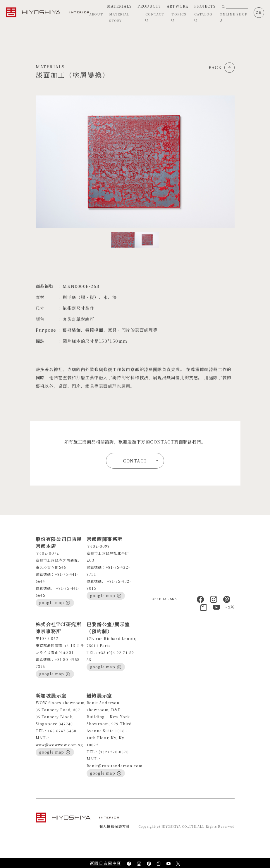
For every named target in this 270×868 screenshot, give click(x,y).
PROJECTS (205, 6)
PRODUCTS (149, 6)
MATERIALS (119, 6)
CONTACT (155, 17)
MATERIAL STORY (119, 17)
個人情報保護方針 (115, 826)
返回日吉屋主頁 (106, 863)
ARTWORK (178, 6)
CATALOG (203, 17)
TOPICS (179, 17)
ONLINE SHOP (233, 17)
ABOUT (96, 14)
